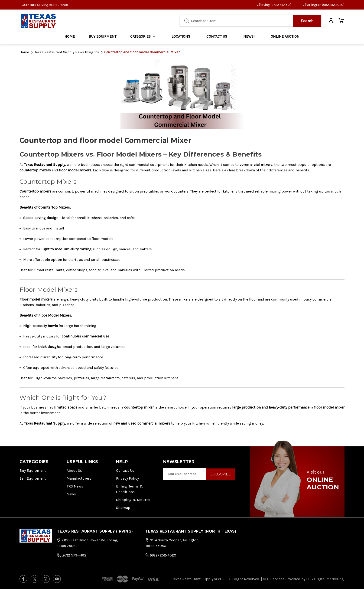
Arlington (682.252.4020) (324, 5)
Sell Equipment (33, 478)
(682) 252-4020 (161, 555)
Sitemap (123, 508)
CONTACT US (217, 37)
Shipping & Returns (133, 500)
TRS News (75, 486)
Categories (143, 37)
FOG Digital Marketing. (325, 579)
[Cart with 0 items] (342, 21)
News (71, 494)
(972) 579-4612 (72, 555)
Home (70, 37)
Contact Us (125, 470)
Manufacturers (79, 478)
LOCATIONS (181, 37)
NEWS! (249, 37)
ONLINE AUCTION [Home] (285, 37)
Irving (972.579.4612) (274, 5)
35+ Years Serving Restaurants (45, 5)
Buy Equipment (33, 470)
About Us (74, 470)
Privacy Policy (127, 478)
